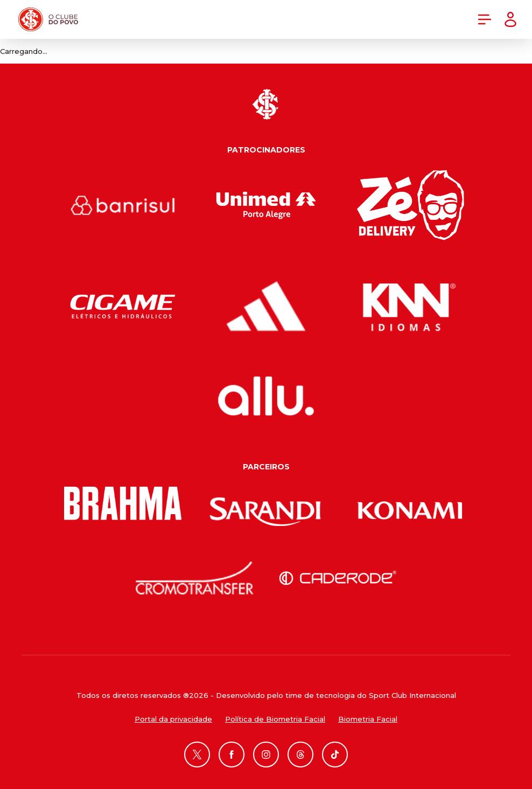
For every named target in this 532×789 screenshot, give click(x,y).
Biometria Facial (368, 719)
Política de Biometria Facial (275, 719)
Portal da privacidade (173, 719)
